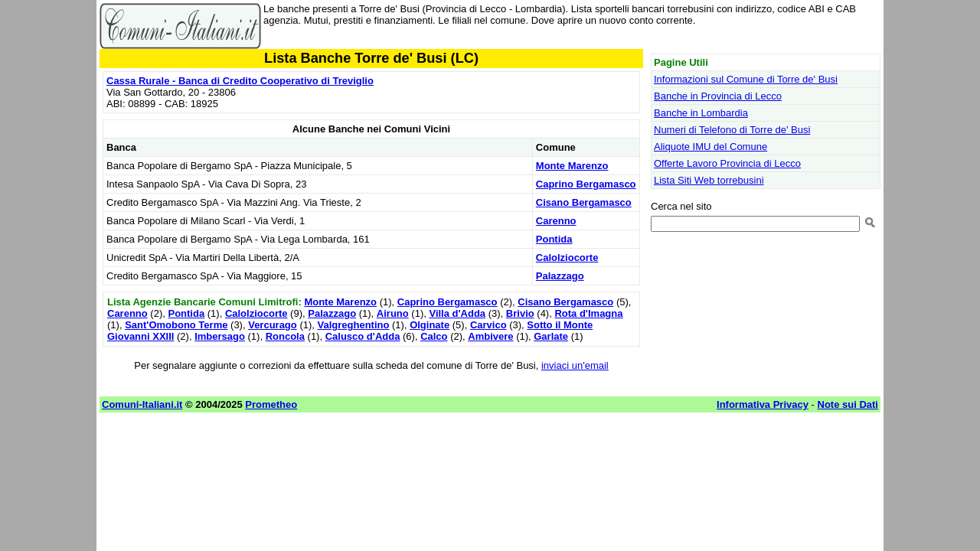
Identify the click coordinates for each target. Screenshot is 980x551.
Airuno (393, 313)
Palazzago (560, 276)
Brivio (520, 313)
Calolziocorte (567, 258)
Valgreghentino (354, 325)
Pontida (554, 239)
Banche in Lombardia (701, 113)
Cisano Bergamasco (584, 202)
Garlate (551, 336)
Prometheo (271, 404)
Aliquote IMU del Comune (710, 147)
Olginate (430, 325)
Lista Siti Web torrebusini (709, 180)
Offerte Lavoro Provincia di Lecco (727, 163)
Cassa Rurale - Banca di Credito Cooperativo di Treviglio (240, 81)
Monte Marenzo (572, 166)
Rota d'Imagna (588, 313)
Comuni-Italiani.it (142, 404)
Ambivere (490, 336)
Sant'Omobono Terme (176, 325)
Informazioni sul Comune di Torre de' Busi (746, 79)
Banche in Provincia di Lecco (718, 96)
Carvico (488, 325)
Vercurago (273, 325)
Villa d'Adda (457, 313)
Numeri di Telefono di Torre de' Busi (732, 130)
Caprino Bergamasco (586, 184)
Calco (434, 336)
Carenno (556, 221)
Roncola (285, 336)
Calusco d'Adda (363, 336)
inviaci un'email (575, 365)
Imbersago (220, 336)
